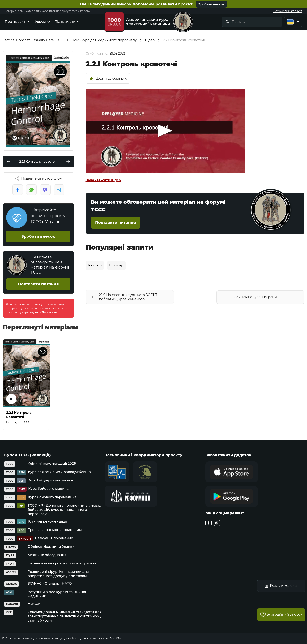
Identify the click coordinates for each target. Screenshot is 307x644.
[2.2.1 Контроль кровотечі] (27, 385)
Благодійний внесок (281, 615)
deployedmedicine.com (75, 11)
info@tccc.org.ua (46, 312)
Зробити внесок (211, 4)
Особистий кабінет (288, 11)
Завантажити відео (103, 180)
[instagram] (217, 523)
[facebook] (209, 523)
